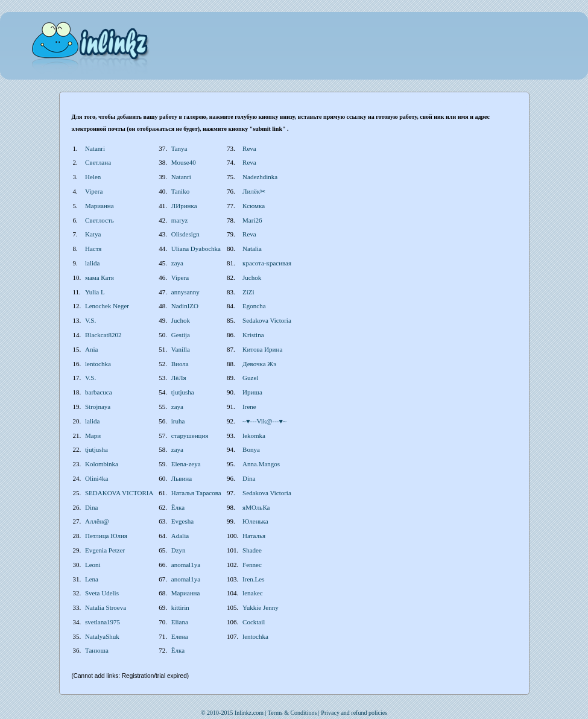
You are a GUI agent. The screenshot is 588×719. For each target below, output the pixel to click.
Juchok (252, 277)
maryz (179, 220)
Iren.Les (253, 579)
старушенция (190, 436)
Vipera (94, 191)
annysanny (185, 292)
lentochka (98, 364)
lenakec (253, 593)
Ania (91, 349)
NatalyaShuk (102, 636)
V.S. (90, 320)
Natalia (252, 249)
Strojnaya (98, 407)
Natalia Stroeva (106, 607)
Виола (180, 364)
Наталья (254, 536)
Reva (249, 148)
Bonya (251, 449)
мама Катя (100, 277)
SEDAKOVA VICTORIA (119, 493)
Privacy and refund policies (354, 713)
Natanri (95, 148)
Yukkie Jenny (261, 607)
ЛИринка (184, 206)
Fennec (252, 565)
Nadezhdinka (260, 177)
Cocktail (254, 622)
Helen (93, 177)
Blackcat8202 (103, 335)
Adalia (180, 536)
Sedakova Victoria (267, 320)
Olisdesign (185, 234)
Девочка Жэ (259, 364)
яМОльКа (256, 507)
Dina (249, 478)
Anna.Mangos (261, 464)
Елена (180, 636)
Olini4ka (97, 478)
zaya (177, 263)
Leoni (93, 565)
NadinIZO (185, 306)
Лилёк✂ (254, 191)
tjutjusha (183, 392)
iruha (178, 421)
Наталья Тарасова (196, 493)
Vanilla (181, 349)
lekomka (254, 436)
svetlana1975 (103, 622)
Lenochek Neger (107, 306)
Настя (93, 249)
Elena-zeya (186, 464)
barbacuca (99, 392)
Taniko (180, 191)
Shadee (252, 550)
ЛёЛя (179, 378)
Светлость (100, 220)
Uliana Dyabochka (196, 249)
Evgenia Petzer (105, 550)
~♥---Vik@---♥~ (264, 421)
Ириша (252, 392)
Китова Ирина (262, 349)
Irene (249, 407)
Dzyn (179, 550)
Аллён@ (97, 521)
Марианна (100, 206)
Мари (93, 436)
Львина (182, 478)
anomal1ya (186, 565)
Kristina (253, 335)
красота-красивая (267, 263)
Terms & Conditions (292, 713)
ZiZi (248, 292)
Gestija (181, 335)
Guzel (250, 378)
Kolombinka (102, 464)
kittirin (180, 607)
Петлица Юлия (106, 536)
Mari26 (252, 220)
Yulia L (95, 292)
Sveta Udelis (102, 593)
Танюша (97, 650)
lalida (92, 263)
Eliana (180, 622)
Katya (93, 234)
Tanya (179, 148)
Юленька (255, 521)
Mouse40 (184, 162)
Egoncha (254, 306)
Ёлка (178, 507)
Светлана (98, 162)
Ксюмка (254, 206)
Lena (92, 579)
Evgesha (182, 521)
